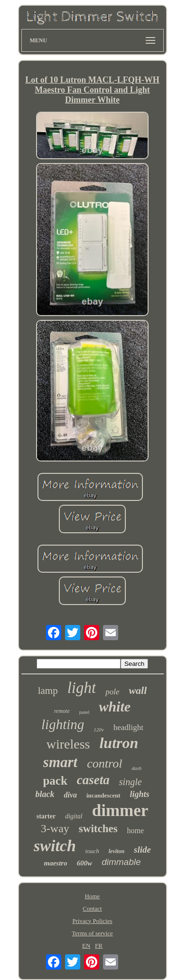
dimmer (120, 811)
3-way (55, 828)
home (136, 831)
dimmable (121, 862)
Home (93, 896)
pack (55, 781)
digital (74, 816)
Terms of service (92, 933)
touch (92, 851)
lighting (63, 724)
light (82, 688)
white (115, 706)
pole (112, 692)
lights (140, 794)
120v (98, 730)
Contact (92, 908)
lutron (119, 743)
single (131, 782)
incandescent (103, 795)
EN (86, 946)
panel (84, 712)
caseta (93, 780)
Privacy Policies (92, 921)
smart (60, 762)
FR (99, 946)
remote (62, 711)
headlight (128, 727)
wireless (68, 744)
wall (138, 690)
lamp (48, 691)
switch (55, 846)
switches (98, 829)
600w (85, 863)
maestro (55, 863)
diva (70, 795)
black (45, 794)
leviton (117, 851)
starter (46, 816)
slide (142, 850)
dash (136, 768)
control (104, 764)
